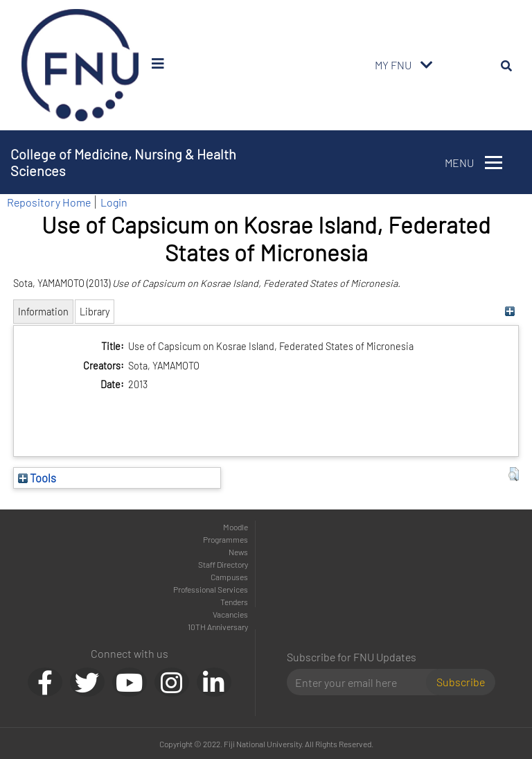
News (238, 552)
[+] (510, 312)
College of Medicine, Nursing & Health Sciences (123, 162)
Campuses (229, 577)
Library (95, 312)
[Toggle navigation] (427, 65)
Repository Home (49, 202)
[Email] (362, 682)
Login (114, 202)
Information (43, 312)
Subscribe (461, 682)
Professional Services (211, 589)
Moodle (236, 527)
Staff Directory (223, 564)
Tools (37, 478)
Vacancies (230, 614)
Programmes (225, 539)
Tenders (234, 602)
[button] (514, 474)
